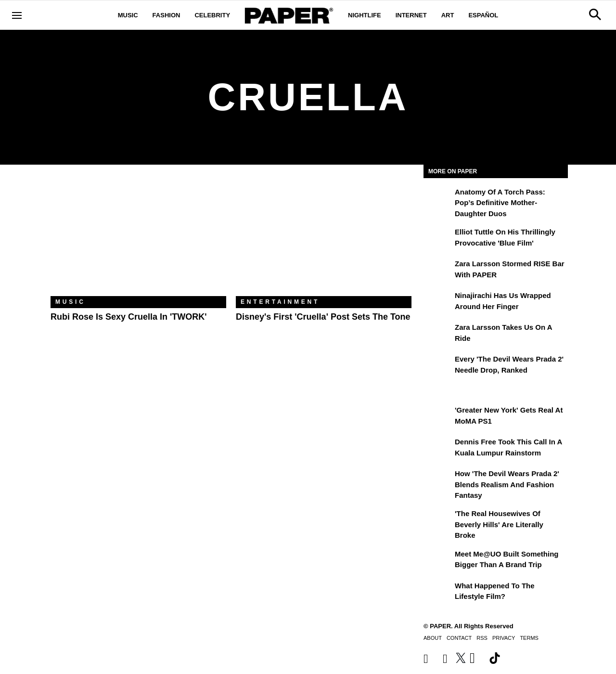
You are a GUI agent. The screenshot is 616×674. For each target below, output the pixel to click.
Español (483, 15)
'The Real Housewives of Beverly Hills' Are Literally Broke (499, 524)
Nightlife (365, 15)
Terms (529, 638)
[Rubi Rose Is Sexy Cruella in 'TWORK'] (138, 238)
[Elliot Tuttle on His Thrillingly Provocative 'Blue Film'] (438, 239)
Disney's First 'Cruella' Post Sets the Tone (323, 317)
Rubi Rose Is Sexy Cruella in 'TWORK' (129, 317)
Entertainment (280, 302)
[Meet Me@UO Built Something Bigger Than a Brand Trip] (438, 561)
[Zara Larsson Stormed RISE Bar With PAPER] (438, 271)
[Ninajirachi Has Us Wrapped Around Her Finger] (438, 302)
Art (448, 15)
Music (128, 15)
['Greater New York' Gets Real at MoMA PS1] (438, 417)
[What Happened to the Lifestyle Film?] (438, 593)
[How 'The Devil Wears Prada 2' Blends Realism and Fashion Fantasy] (438, 480)
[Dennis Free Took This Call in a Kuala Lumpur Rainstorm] (438, 449)
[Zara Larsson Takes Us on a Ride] (438, 334)
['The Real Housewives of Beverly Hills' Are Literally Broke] (438, 520)
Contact (459, 638)
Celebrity (212, 15)
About (433, 638)
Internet (411, 15)
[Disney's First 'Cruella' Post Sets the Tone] (324, 238)
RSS (482, 638)
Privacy (504, 638)
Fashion (167, 15)
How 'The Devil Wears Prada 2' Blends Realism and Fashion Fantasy (507, 484)
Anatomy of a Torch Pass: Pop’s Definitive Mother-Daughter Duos (500, 203)
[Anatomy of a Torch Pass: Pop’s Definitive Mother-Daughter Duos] (438, 199)
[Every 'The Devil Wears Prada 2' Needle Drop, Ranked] (438, 366)
